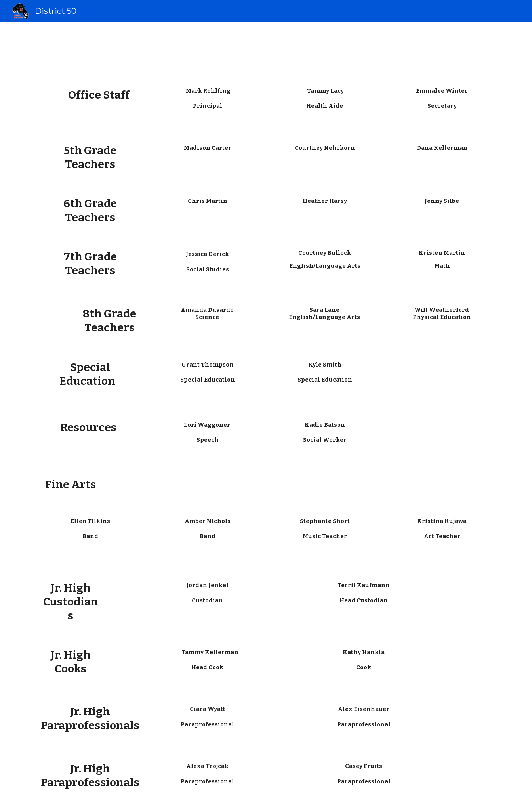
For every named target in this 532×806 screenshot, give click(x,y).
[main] (90, 95)
